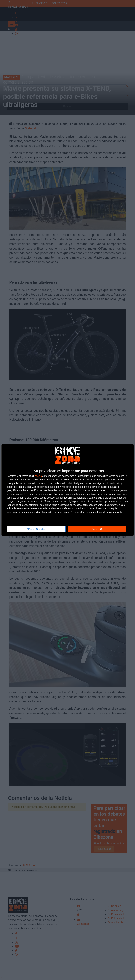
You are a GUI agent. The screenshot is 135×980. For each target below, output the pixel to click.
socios (38, 476)
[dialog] (68, 490)
